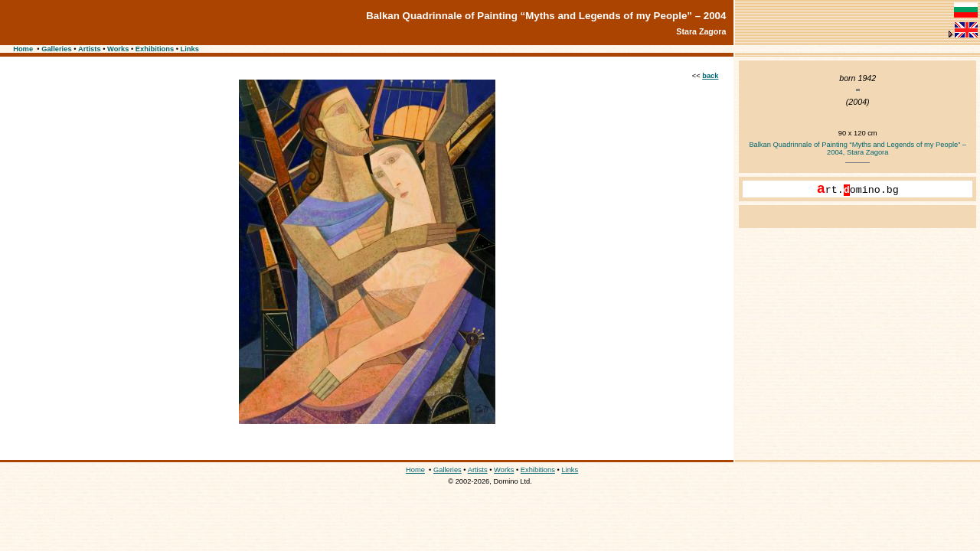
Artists (90, 49)
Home (23, 49)
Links (190, 49)
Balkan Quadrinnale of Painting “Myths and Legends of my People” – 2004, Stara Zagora (857, 148)
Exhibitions (155, 49)
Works (118, 49)
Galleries (56, 49)
